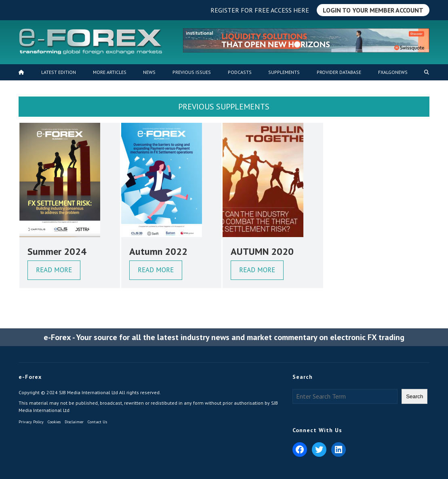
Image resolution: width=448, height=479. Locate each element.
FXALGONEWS (393, 72)
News (149, 72)
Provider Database (339, 72)
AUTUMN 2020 (262, 251)
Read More (54, 270)
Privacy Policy (31, 422)
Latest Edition (59, 72)
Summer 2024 (57, 251)
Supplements (284, 72)
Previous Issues (192, 72)
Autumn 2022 (158, 251)
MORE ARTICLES (110, 72)
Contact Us (97, 422)
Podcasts (240, 72)
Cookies (54, 422)
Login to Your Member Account (373, 10)
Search (414, 396)
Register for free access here (260, 10)
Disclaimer (74, 422)
